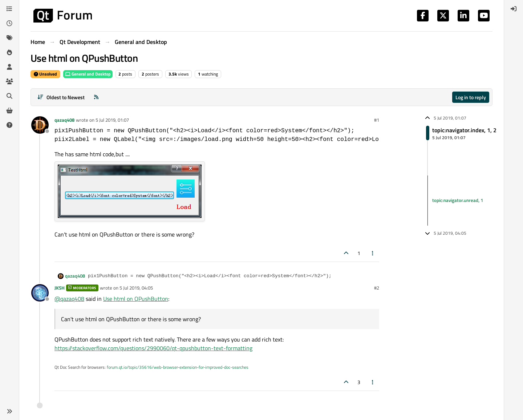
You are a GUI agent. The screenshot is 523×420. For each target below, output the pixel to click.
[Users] (9, 67)
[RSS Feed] (96, 97)
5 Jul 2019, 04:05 (136, 288)
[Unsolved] (9, 125)
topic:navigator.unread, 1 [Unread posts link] (458, 200)
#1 (377, 120)
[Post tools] (373, 253)
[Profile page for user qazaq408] (40, 125)
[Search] (9, 96)
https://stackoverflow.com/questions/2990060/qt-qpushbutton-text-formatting (153, 348)
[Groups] (9, 81)
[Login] (514, 9)
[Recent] (9, 23)
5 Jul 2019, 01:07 (112, 120)
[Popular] (9, 52)
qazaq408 (64, 120)
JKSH (60, 288)
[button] (9, 411)
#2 (377, 288)
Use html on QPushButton (136, 299)
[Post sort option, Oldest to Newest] (61, 97)
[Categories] (9, 9)
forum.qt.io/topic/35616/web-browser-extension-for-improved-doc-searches (178, 367)
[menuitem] (514, 9)
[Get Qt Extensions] (9, 110)
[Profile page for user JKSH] (40, 293)
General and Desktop (88, 74)
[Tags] (9, 38)
